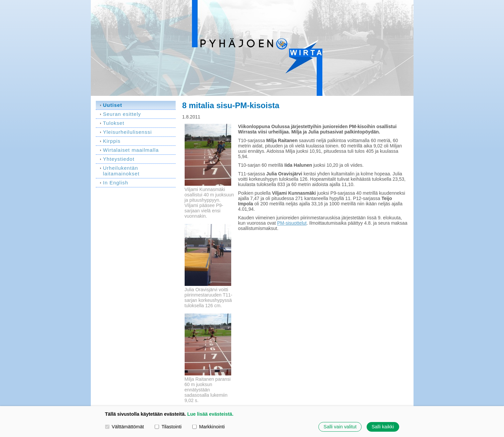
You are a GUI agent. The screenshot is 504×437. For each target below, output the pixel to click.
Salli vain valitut (340, 427)
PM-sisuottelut (292, 223)
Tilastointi (168, 427)
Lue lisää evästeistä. (210, 414)
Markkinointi (208, 427)
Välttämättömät (125, 427)
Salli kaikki (383, 427)
